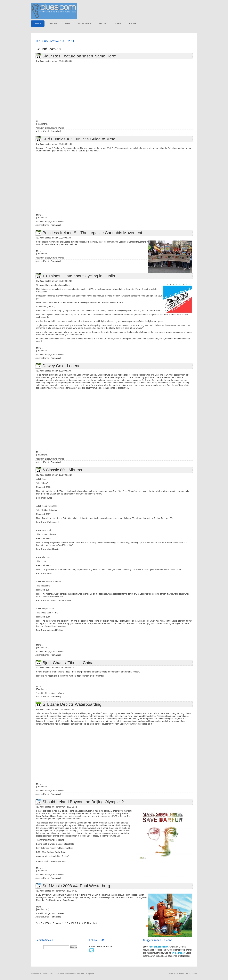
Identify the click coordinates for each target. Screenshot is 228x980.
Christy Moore (121, 813)
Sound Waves (58, 128)
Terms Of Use (191, 973)
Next (89, 923)
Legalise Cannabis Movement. (133, 242)
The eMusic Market (159, 947)
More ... (40, 121)
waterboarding (95, 716)
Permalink (55, 131)
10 (85, 923)
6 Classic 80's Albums (62, 470)
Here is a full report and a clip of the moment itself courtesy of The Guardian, (71, 676)
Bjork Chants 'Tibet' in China (68, 663)
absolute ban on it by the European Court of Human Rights (147, 719)
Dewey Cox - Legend (61, 366)
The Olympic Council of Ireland (50, 840)
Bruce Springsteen (60, 816)
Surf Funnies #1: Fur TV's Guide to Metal (79, 139)
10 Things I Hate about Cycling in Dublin (79, 276)
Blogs (48, 128)
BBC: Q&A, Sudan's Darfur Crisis (51, 852)
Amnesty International (178, 716)
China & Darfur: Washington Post (51, 861)
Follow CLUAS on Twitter (101, 947)
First (49, 923)
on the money (178, 953)
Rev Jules (40, 61)
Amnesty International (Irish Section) (53, 856)
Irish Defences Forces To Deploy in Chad (55, 848)
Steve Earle (41, 816)
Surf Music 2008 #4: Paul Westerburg (76, 886)
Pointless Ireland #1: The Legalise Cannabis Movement (92, 233)
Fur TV (115, 148)
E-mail (46, 131)
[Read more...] (43, 124)
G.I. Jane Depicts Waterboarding (72, 704)
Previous (57, 923)
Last (95, 923)
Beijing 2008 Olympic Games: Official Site (55, 844)
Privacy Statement (176, 973)
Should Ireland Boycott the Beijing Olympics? (83, 802)
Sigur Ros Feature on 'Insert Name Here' (79, 56)
